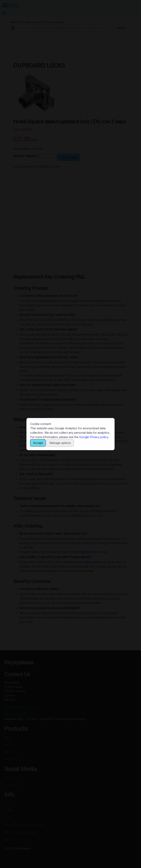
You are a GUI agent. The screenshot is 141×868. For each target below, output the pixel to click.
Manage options (60, 443)
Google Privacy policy (94, 437)
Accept (38, 443)
